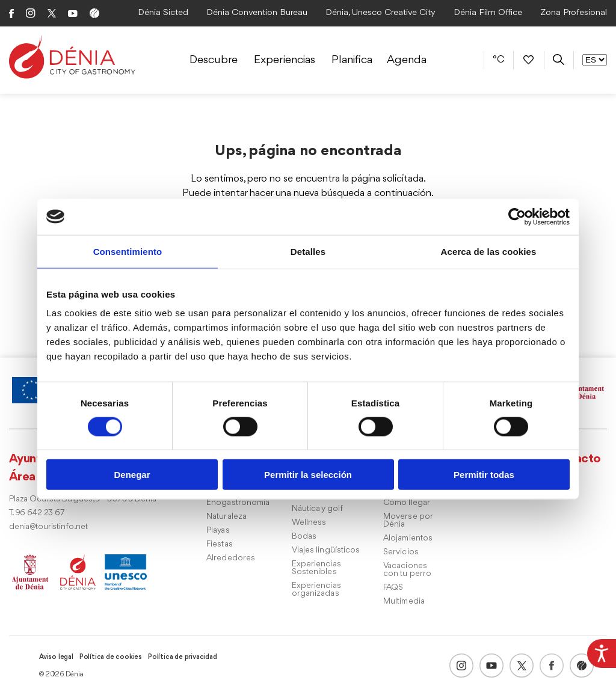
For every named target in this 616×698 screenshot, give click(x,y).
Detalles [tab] (308, 251)
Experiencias (285, 60)
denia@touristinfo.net (48, 527)
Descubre (214, 60)
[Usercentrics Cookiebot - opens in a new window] (517, 216)
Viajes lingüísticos (326, 550)
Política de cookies (111, 657)
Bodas (304, 537)
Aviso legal (56, 657)
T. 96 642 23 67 (37, 513)
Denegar (132, 475)
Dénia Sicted (163, 13)
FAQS (393, 588)
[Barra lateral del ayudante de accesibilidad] (602, 654)
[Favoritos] (528, 60)
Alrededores (231, 558)
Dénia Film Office (488, 13)
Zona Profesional (574, 13)
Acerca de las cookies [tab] (489, 251)
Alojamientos (408, 538)
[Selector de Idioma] (595, 60)
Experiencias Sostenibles (316, 568)
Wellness (309, 523)
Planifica (352, 60)
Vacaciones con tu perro (407, 570)
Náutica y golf (317, 509)
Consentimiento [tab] (128, 251)
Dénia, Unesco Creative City (380, 13)
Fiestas (220, 544)
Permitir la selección (308, 475)
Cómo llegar (407, 503)
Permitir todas (484, 475)
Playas (218, 531)
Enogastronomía (238, 503)
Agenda (407, 60)
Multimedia (404, 602)
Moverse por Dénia (408, 521)
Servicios (401, 552)
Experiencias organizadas (316, 590)
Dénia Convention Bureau (257, 13)
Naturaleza (226, 517)
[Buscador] (559, 60)
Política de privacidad (183, 657)
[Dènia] (72, 57)
